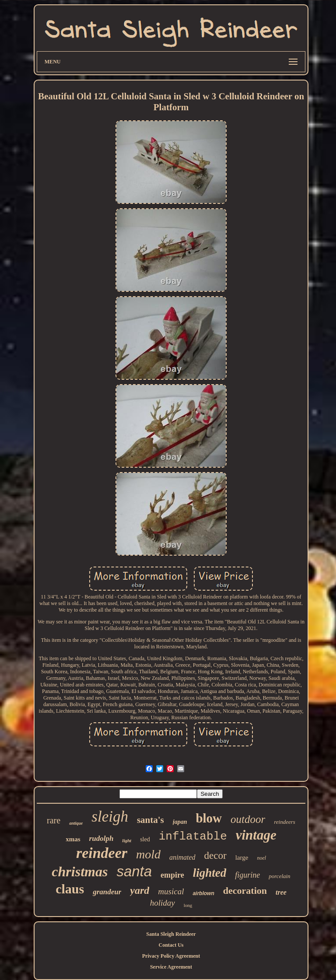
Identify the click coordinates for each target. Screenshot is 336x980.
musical (171, 891)
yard (140, 890)
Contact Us (171, 945)
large (242, 857)
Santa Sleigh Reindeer (171, 934)
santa (134, 871)
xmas (73, 839)
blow (209, 818)
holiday (163, 903)
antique (76, 823)
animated (182, 857)
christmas (80, 871)
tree (281, 892)
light (127, 840)
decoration (245, 891)
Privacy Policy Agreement (171, 956)
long (188, 905)
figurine (247, 875)
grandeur (107, 892)
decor (215, 856)
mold (148, 854)
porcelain (279, 876)
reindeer (102, 853)
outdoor (248, 819)
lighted (210, 873)
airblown (203, 893)
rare (54, 820)
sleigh (110, 817)
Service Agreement (171, 967)
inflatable (193, 836)
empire (172, 875)
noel (261, 858)
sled (145, 839)
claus (70, 889)
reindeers (285, 822)
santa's (150, 820)
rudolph (101, 838)
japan (180, 822)
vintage (256, 835)
